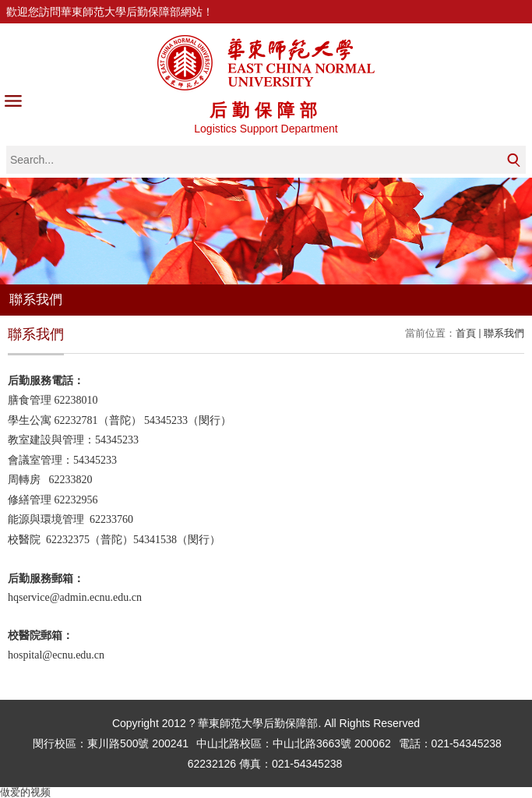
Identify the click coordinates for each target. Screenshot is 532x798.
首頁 (466, 333)
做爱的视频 (25, 792)
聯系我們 (504, 333)
